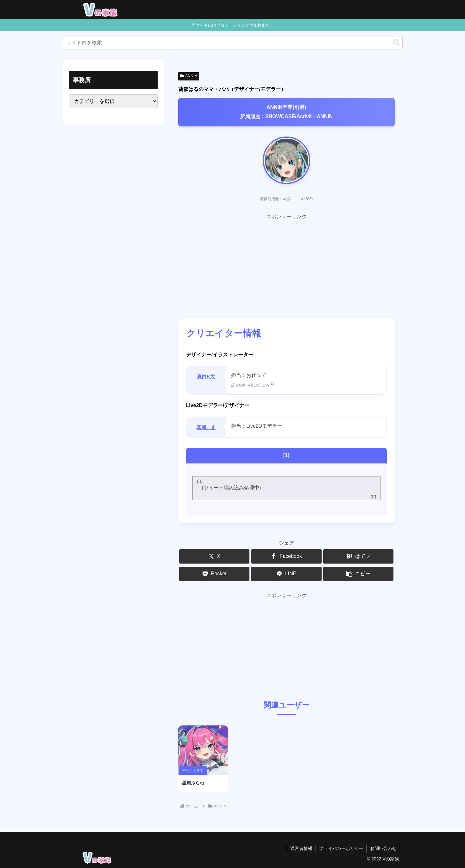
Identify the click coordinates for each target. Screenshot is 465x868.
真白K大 (206, 377)
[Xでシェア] (214, 556)
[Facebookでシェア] (286, 556)
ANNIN (189, 76)
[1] (271, 383)
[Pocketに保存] (214, 574)
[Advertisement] (286, 266)
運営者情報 (301, 848)
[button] (396, 43)
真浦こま (206, 427)
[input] (233, 43)
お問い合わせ (383, 848)
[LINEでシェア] (286, 574)
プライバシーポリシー (341, 848)
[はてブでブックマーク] (358, 556)
